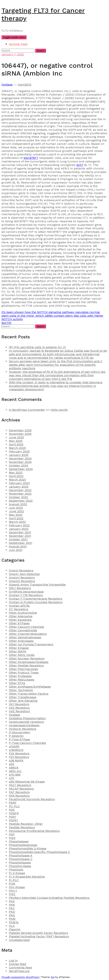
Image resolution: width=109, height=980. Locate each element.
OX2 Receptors (19, 708)
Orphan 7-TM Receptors (26, 595)
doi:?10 (6, 323)
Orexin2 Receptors (22, 581)
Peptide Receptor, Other (26, 824)
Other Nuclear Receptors (27, 658)
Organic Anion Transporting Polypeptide (37, 585)
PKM (12, 919)
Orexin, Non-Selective (24, 574)
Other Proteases (20, 676)
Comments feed (20, 967)
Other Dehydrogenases (25, 637)
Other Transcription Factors (29, 694)
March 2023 (17, 480)
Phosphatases (19, 841)
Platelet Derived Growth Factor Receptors (38, 933)
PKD (12, 912)
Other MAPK (18, 651)
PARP (13, 803)
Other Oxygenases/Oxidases (29, 662)
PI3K (12, 884)
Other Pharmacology (24, 669)
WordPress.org (19, 971)
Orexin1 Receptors (22, 577)
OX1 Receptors (19, 704)
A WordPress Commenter (27, 410)
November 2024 (20, 462)
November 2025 (20, 434)
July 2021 (16, 550)
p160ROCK (16, 750)
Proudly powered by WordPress (20, 977)
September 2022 (21, 501)
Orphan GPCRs (19, 606)
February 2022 (19, 525)
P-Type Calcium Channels (27, 743)
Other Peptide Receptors (26, 665)
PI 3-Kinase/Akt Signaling (27, 877)
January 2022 (19, 529)
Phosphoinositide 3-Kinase (28, 848)
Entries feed (18, 964)
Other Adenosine (21, 616)
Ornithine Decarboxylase (26, 592)
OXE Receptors (19, 711)
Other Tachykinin (21, 690)
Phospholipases (20, 862)
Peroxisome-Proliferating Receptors (34, 831)
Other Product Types (24, 672)
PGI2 (12, 838)
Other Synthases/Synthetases (30, 687)
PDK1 (13, 817)
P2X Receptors (19, 753)
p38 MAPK (16, 760)
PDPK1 (13, 820)
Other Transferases (23, 697)
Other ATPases (19, 623)
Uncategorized (19, 940)
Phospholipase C (21, 859)
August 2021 (18, 546)
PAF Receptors (19, 792)
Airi (53, 977)
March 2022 (17, 522)
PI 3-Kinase (17, 873)
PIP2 (12, 894)
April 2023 (16, 476)
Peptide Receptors (22, 827)
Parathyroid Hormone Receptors (32, 799)
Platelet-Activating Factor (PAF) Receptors (39, 936)
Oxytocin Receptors (23, 729)
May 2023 (16, 472)
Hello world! (59, 410)
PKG (12, 915)
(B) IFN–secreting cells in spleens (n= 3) (37, 347)
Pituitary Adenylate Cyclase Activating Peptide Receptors (49, 898)
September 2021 (21, 543)
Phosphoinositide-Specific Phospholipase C (39, 852)
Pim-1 (13, 891)
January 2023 (19, 487)
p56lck (14, 767)
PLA (12, 926)
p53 (11, 764)
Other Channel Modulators (28, 634)
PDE (12, 810)
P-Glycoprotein (19, 732)
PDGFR (14, 813)
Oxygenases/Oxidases (24, 725)
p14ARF (14, 746)
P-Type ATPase (19, 739)
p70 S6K (15, 775)
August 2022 (18, 504)
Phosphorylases (20, 866)
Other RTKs (17, 683)
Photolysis (16, 870)
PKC (12, 908)
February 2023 (19, 483)
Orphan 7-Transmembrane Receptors (36, 599)
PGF (12, 834)
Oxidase (7, 85)
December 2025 (20, 430)
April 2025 (16, 444)
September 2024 (21, 469)
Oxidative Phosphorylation (27, 718)
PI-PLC (14, 880)
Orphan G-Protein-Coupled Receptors (36, 602)
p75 (11, 778)
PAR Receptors (19, 796)
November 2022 (20, 494)
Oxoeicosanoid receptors (26, 722)
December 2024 (20, 458)
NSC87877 (31, 158)
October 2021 (18, 539)
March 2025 (17, 448)
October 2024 (19, 465)
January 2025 (19, 455)
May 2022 (16, 515)
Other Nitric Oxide (22, 655)
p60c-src (15, 771)
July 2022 (16, 508)
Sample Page (18, 44)
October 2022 (18, 497)
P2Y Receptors (19, 757)
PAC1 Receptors (20, 785)
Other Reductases (22, 680)
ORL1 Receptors (20, 588)
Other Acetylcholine (23, 613)
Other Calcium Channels (27, 627)
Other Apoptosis (20, 620)
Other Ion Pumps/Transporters (31, 644)
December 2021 (20, 532)
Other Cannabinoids (23, 630)
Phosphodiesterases (23, 845)
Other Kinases (19, 648)
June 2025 (16, 437)
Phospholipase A (21, 855)
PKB (12, 905)
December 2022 (20, 490)
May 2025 (16, 441)
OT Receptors (19, 609)
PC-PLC (14, 806)
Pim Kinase (17, 887)
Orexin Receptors (21, 570)
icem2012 (25, 85)
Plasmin (15, 929)
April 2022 (16, 518)
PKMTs (14, 922)
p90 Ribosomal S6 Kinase (27, 782)
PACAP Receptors (21, 789)
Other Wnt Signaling (23, 701)
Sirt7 (80, 165)
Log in (13, 960)
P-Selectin (16, 736)
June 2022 (16, 511)
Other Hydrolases (21, 641)
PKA (12, 901)
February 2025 (19, 451)
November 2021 (20, 536)
